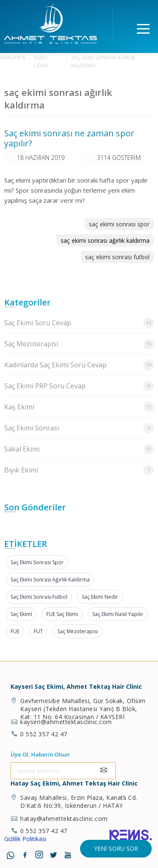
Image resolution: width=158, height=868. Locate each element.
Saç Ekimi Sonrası (79, 428)
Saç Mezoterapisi (79, 344)
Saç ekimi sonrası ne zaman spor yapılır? (69, 138)
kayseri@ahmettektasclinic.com (66, 722)
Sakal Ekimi (79, 449)
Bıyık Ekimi (79, 470)
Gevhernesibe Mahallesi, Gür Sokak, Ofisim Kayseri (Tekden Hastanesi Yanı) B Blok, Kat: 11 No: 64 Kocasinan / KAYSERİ (83, 709)
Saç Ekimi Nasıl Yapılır (118, 614)
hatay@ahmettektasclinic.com (64, 819)
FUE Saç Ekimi (62, 614)
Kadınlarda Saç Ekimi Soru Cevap (79, 365)
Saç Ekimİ (21, 614)
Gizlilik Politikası (25, 839)
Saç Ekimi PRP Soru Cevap (79, 386)
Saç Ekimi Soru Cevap (79, 323)
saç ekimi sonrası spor (119, 224)
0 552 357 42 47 (44, 734)
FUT (38, 631)
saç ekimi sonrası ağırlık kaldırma (105, 240)
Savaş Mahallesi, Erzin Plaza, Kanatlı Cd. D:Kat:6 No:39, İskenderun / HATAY (79, 802)
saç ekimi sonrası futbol (117, 257)
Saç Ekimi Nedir (100, 597)
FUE (15, 631)
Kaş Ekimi (79, 407)
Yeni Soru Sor (116, 848)
